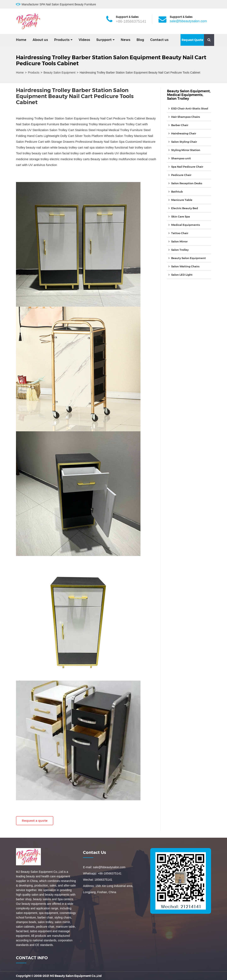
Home (21, 40)
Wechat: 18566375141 (98, 880)
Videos (84, 40)
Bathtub (177, 192)
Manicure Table (182, 200)
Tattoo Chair (180, 233)
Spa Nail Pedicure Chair (187, 167)
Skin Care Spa (181, 216)
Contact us (159, 40)
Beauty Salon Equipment (60, 73)
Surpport (104, 40)
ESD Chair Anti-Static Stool (190, 108)
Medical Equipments (185, 95)
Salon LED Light (182, 275)
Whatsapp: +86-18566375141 (102, 873)
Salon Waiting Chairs (185, 266)
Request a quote (35, 821)
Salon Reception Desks (187, 183)
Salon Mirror (179, 241)
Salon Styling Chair (184, 142)
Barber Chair (180, 125)
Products (62, 40)
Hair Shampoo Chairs (186, 117)
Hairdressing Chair (184, 133)
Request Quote (192, 40)
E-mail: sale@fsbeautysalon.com (104, 867)
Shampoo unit (181, 158)
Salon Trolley (178, 99)
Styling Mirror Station (186, 150)
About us (40, 40)
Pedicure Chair (181, 175)
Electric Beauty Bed (185, 208)
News (126, 40)
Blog (140, 40)
